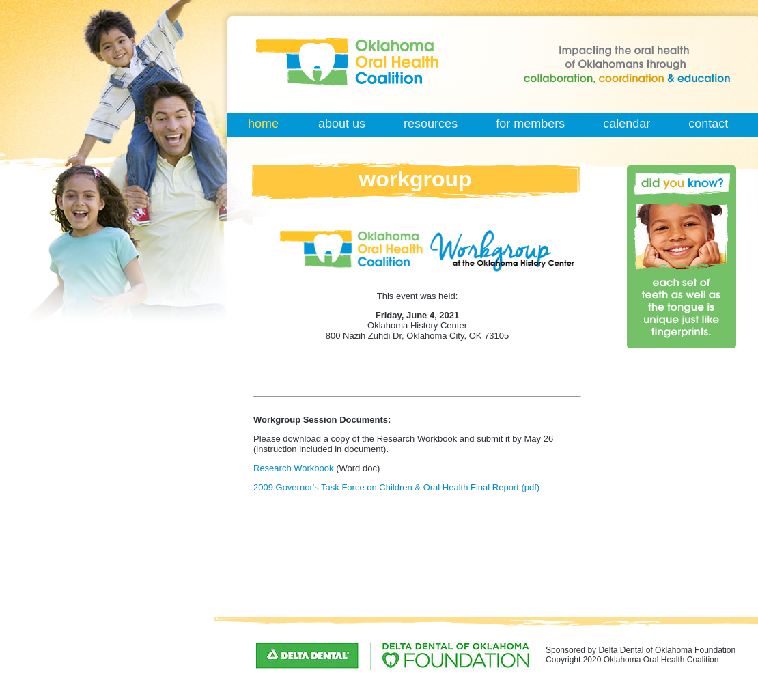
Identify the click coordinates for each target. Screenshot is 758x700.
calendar (627, 124)
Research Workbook (294, 468)
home (263, 124)
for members (530, 124)
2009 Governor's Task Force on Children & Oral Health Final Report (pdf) (396, 487)
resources (431, 124)
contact (708, 124)
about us (342, 124)
